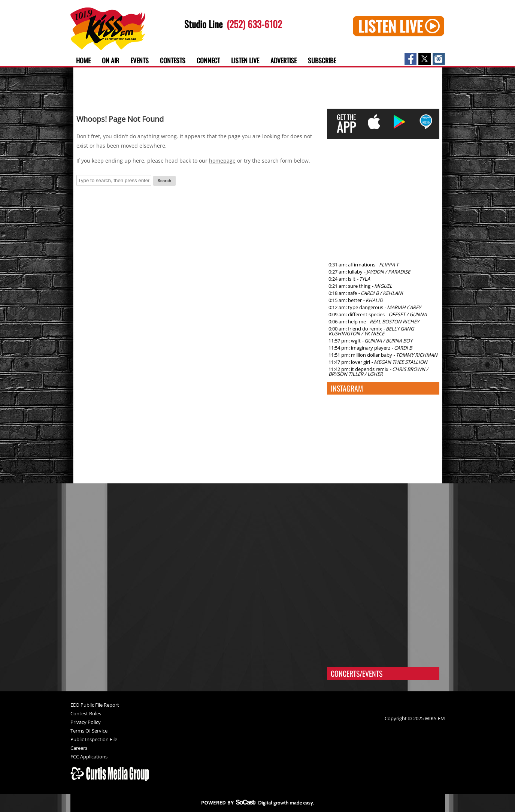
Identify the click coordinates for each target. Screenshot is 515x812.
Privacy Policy (86, 723)
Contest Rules (86, 714)
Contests (173, 60)
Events (140, 60)
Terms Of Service (89, 731)
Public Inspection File (94, 740)
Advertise (284, 60)
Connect (208, 60)
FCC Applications (89, 757)
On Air (110, 60)
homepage (222, 161)
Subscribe (322, 60)
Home (83, 60)
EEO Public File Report (95, 705)
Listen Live (245, 60)
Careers (79, 748)
